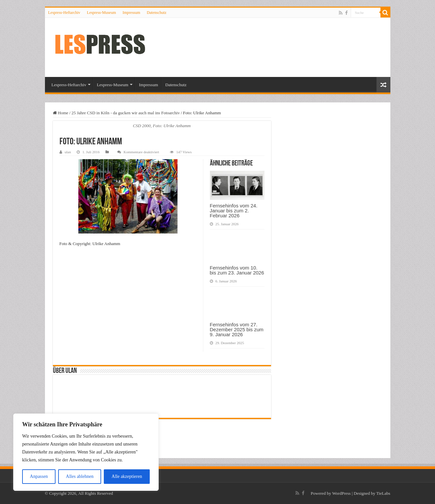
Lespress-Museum (101, 13)
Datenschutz (157, 13)
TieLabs (383, 493)
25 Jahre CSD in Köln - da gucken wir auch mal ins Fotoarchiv (126, 113)
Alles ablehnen (80, 476)
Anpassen (39, 476)
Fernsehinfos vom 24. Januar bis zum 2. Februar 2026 (234, 211)
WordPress (341, 493)
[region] (86, 452)
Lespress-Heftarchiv (64, 13)
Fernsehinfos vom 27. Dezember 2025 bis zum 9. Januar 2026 (237, 329)
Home (61, 113)
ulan (68, 152)
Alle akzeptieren (127, 476)
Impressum (131, 13)
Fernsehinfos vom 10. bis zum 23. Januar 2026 (237, 270)
